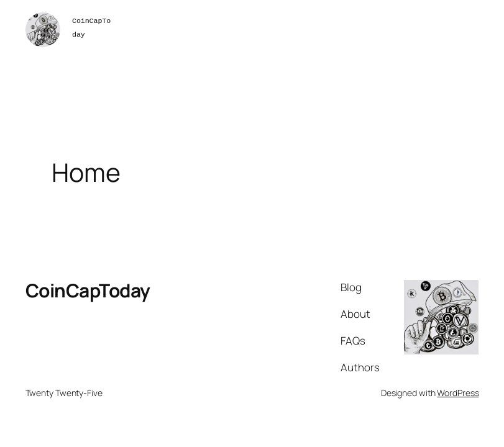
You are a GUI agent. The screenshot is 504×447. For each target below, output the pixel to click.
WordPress (458, 393)
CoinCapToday (88, 290)
